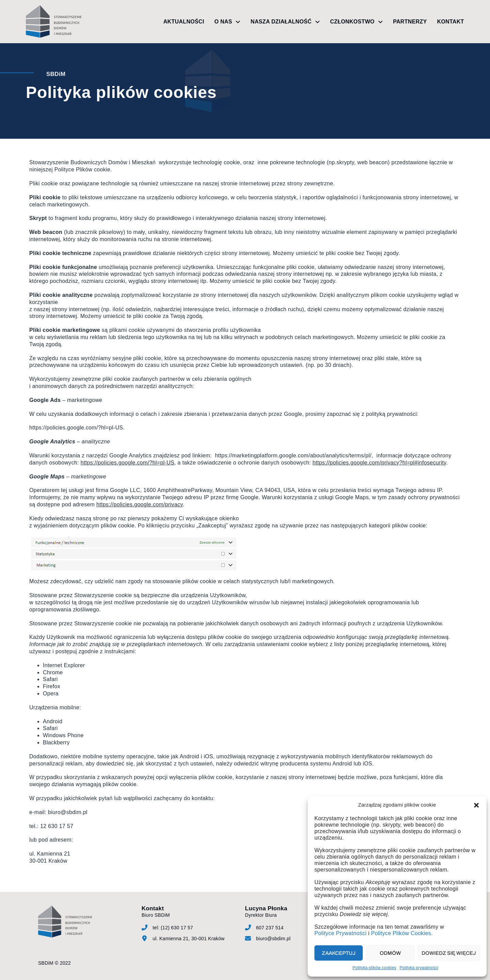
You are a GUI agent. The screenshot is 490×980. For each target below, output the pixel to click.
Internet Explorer (64, 665)
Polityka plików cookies (374, 968)
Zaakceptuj (339, 953)
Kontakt (450, 22)
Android (53, 721)
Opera (51, 694)
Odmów (390, 953)
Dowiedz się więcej (449, 953)
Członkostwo (356, 22)
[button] (476, 805)
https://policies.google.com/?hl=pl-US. (77, 428)
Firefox (52, 686)
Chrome (53, 672)
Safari (50, 679)
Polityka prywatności (419, 968)
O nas (227, 22)
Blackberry (56, 742)
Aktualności (184, 22)
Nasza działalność (285, 22)
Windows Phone (63, 735)
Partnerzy (410, 22)
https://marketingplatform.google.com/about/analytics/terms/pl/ (293, 455)
